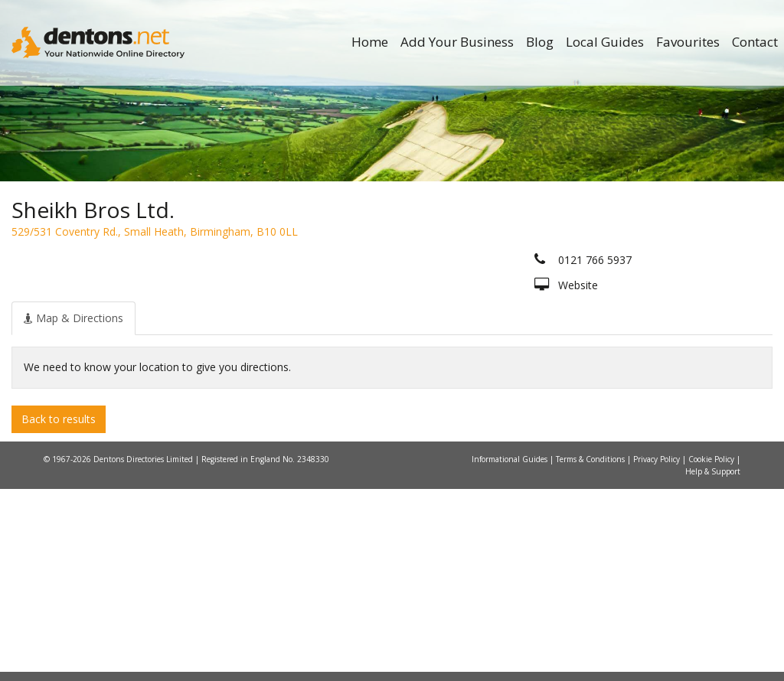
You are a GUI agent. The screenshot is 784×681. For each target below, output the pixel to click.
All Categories (384, 314)
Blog (540, 42)
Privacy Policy (658, 651)
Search (660, 288)
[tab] (73, 510)
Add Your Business (457, 42)
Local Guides (605, 42)
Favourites (688, 42)
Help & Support (713, 663)
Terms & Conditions (591, 651)
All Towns (106, 314)
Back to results (59, 610)
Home (370, 42)
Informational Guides (511, 651)
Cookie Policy (712, 651)
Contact (755, 42)
